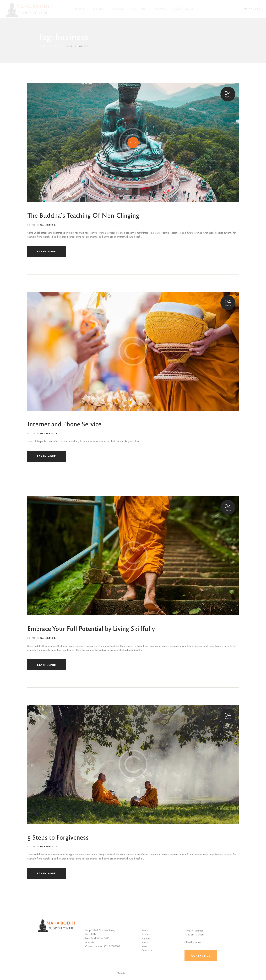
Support (146, 959)
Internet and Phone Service (64, 424)
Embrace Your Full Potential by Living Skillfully (91, 628)
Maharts (128, 973)
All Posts (56, 46)
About (145, 952)
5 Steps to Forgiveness (58, 837)
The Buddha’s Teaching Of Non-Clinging (83, 215)
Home (42, 46)
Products (146, 956)
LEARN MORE (46, 251)
